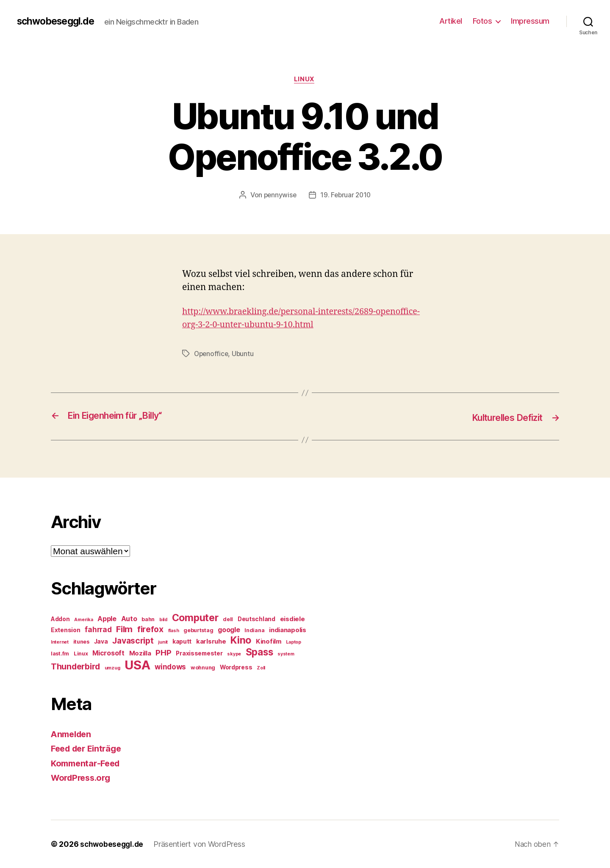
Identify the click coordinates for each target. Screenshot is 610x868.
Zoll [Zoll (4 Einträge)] (261, 668)
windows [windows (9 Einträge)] (170, 667)
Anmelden (73, 734)
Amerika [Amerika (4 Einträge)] (83, 620)
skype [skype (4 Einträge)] (234, 654)
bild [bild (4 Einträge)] (163, 620)
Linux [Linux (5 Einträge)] (81, 654)
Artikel (451, 21)
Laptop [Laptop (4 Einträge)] (293, 642)
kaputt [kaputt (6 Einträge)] (182, 641)
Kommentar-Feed (88, 763)
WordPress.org (83, 778)
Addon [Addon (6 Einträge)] (60, 619)
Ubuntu (244, 354)
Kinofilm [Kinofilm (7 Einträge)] (269, 641)
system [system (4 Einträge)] (286, 654)
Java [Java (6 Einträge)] (101, 641)
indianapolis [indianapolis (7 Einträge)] (288, 630)
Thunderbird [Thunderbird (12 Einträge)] (75, 666)
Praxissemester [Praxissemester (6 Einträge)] (199, 653)
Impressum (530, 21)
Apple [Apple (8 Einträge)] (107, 619)
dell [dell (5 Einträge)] (228, 619)
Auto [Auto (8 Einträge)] (129, 619)
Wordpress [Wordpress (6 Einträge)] (236, 667)
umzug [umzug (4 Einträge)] (112, 668)
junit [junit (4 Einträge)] (163, 642)
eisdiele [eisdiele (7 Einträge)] (293, 619)
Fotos (482, 21)
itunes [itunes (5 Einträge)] (81, 642)
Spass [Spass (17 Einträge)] (259, 652)
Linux (305, 80)
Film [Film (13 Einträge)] (124, 629)
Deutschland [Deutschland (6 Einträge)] (256, 619)
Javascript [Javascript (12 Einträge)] (133, 641)
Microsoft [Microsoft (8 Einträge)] (108, 653)
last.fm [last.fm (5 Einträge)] (60, 654)
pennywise (279, 196)
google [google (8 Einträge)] (229, 630)
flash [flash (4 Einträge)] (174, 631)
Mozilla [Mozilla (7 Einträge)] (140, 653)
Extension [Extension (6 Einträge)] (66, 630)
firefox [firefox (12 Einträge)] (150, 629)
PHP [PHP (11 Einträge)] (163, 653)
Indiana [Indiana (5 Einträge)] (254, 630)
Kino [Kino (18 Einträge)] (241, 640)
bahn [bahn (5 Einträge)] (148, 619)
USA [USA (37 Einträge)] (137, 665)
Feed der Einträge (89, 749)
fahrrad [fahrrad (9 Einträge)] (98, 630)
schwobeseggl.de (58, 21)
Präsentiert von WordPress (201, 844)
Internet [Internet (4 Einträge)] (60, 642)
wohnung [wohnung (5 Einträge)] (203, 668)
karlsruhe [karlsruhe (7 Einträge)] (211, 641)
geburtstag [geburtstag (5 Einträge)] (198, 630)
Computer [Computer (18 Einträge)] (195, 618)
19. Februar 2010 (346, 196)
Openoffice (212, 354)
